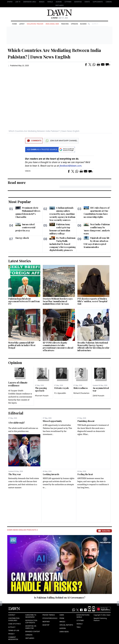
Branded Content (33, 632)
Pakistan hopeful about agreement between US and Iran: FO (24, 301)
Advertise (78, 2)
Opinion (74, 24)
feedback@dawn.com (70, 166)
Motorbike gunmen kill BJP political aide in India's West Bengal (22, 345)
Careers (109, 2)
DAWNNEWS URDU (30, 2)
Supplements (98, 2)
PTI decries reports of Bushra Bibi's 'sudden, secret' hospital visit (92, 301)
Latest (22, 24)
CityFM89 (68, 2)
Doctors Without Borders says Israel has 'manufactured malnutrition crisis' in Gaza (58, 301)
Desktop (46, 625)
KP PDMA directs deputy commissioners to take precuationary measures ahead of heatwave (58, 347)
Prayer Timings (49, 615)
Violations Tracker (35, 24)
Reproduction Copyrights (31, 622)
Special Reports (66, 625)
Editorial (16, 413)
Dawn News (64, 632)
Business (84, 24)
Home (14, 24)
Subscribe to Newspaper (31, 616)
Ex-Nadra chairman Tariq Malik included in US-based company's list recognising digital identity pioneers (63, 244)
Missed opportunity (52, 421)
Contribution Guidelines (14, 619)
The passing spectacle (41, 389)
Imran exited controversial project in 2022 (25, 227)
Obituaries (59, 5)
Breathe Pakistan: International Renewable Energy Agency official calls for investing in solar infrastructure (93, 347)
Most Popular (20, 202)
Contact (12, 615)
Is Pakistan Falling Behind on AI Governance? (60, 598)
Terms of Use (14, 631)
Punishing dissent (86, 421)
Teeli (79, 627)
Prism (62, 618)
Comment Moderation (13, 638)
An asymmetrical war (101, 389)
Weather (46, 622)
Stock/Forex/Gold (50, 618)
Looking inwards (51, 474)
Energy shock (22, 238)
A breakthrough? (17, 423)
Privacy (11, 634)
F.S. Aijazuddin (60, 393)
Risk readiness (81, 388)
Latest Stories (20, 261)
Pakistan (65, 24)
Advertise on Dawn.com (31, 627)
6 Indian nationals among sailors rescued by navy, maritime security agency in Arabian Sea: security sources (62, 214)
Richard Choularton (81, 393)
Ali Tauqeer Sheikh (16, 391)
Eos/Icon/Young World (83, 616)
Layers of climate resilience (18, 384)
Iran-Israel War (52, 24)
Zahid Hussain (98, 396)
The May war (15, 474)
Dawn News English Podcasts (22, 530)
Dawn (62, 615)
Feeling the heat (85, 474)
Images (42, 2)
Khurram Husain (42, 396)
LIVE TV (18, 2)
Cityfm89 (80, 621)
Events (87, 2)
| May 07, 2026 (59, 18)
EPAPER (10, 2)
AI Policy (12, 627)
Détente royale (62, 388)
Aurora (59, 2)
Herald (50, 2)
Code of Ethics (14, 624)
